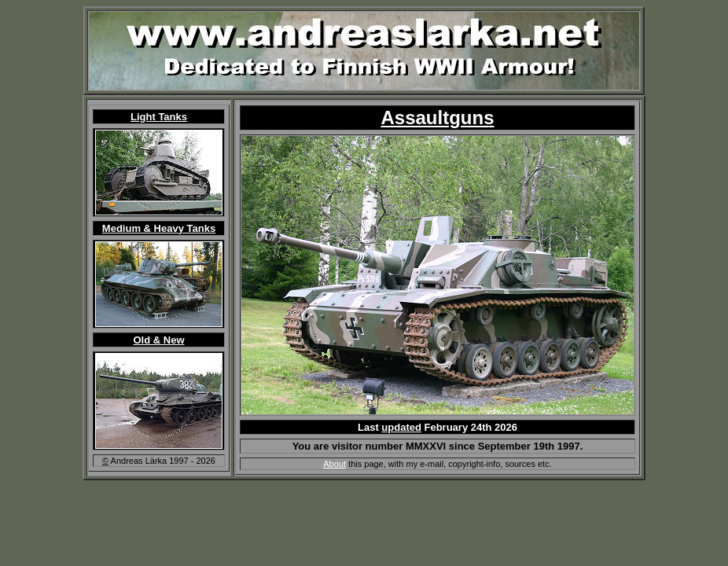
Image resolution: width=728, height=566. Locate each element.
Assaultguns (437, 118)
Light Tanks (159, 117)
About (335, 464)
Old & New (158, 340)
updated (401, 427)
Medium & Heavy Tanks (159, 228)
